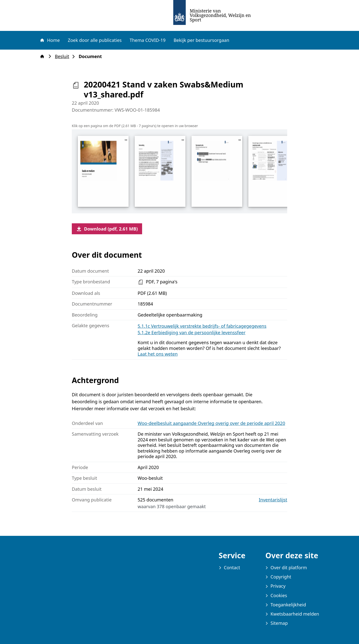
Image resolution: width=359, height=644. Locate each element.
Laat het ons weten (158, 354)
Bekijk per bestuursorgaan (201, 40)
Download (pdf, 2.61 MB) (107, 229)
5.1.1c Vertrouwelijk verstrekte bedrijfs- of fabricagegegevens (202, 326)
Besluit (63, 56)
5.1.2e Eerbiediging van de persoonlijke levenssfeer (192, 332)
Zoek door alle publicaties (95, 40)
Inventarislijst (273, 500)
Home (50, 40)
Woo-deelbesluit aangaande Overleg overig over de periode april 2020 (211, 423)
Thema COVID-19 (148, 40)
